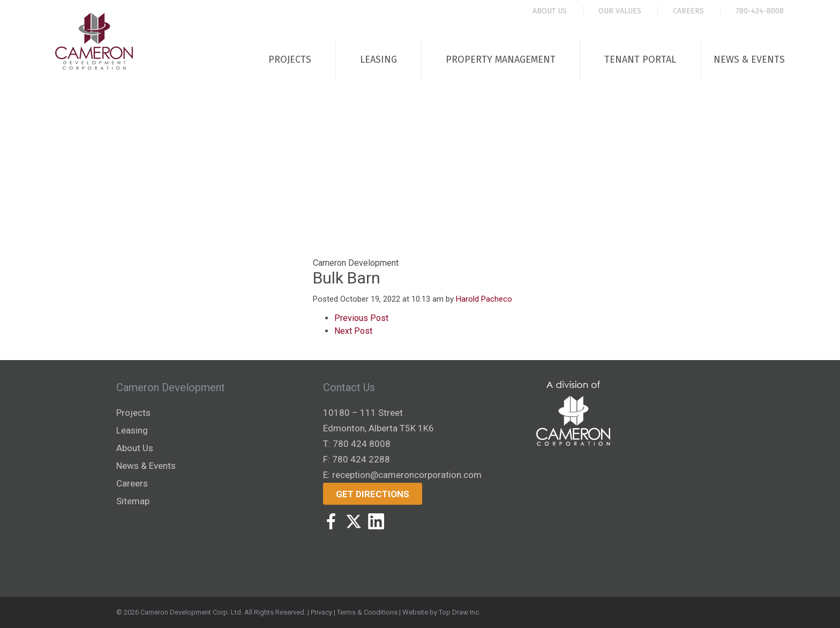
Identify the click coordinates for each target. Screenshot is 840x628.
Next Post (353, 331)
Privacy (321, 612)
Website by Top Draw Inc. (441, 612)
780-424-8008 (760, 11)
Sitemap (133, 501)
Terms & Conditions (367, 612)
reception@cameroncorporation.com (407, 475)
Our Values (620, 11)
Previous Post (361, 318)
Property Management (501, 59)
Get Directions (373, 494)
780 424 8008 (362, 444)
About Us (550, 11)
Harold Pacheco (484, 299)
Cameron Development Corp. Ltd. (192, 612)
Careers (688, 11)
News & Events (749, 59)
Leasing (378, 59)
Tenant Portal (640, 59)
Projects (290, 59)
